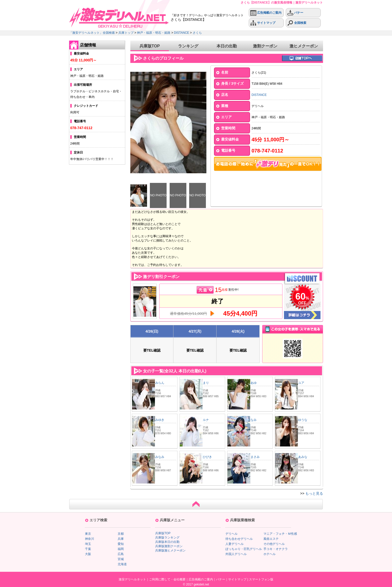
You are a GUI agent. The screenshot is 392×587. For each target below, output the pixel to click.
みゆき (160, 420)
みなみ (160, 457)
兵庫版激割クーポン (169, 546)
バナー (295, 13)
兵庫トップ (126, 33)
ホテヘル (270, 554)
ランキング (188, 46)
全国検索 (297, 23)
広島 (121, 554)
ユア (301, 383)
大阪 (88, 554)
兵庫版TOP (150, 46)
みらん (160, 383)
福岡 (121, 549)
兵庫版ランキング (167, 538)
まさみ (255, 457)
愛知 (121, 544)
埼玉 (88, 544)
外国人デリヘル (236, 554)
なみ (254, 420)
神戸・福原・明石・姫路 (154, 33)
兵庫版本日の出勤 (167, 542)
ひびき (207, 457)
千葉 (88, 549)
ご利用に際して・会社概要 (167, 579)
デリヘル (231, 534)
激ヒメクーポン (304, 46)
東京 (88, 534)
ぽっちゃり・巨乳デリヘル (244, 549)
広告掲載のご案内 (266, 13)
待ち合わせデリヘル (239, 539)
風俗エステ (271, 539)
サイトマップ (263, 23)
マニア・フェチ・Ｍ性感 (280, 534)
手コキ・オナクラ (276, 549)
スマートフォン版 (261, 579)
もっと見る (314, 493)
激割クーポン (265, 46)
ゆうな (303, 420)
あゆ (255, 383)
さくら (197, 33)
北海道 (122, 564)
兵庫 (121, 539)
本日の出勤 (227, 46)
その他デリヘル (274, 544)
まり (206, 383)
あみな (303, 457)
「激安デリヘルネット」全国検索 (92, 33)
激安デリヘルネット (132, 579)
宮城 (121, 559)
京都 (121, 534)
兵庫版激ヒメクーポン (170, 550)
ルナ (206, 420)
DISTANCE (182, 33)
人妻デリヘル (235, 544)
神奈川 (90, 539)
